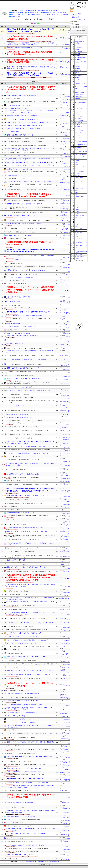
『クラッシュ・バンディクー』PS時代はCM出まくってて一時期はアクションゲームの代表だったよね (30, 166)
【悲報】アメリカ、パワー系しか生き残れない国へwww (20, 627)
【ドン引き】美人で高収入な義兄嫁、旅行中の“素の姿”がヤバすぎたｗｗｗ (25, 528)
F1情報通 (68, 727)
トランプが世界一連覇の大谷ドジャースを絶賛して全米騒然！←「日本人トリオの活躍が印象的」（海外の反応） (30, 186)
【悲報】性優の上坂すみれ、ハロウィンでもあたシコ (25, 779)
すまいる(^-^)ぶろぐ (65, 384)
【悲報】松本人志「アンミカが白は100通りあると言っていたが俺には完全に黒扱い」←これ (29, 571)
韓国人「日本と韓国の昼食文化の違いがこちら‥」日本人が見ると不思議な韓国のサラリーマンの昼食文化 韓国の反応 (30, 30)
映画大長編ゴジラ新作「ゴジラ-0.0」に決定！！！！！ (20, 330)
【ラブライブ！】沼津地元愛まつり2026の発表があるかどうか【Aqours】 (24, 364)
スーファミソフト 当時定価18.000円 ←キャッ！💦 (21, 643)
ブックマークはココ (76, 13)
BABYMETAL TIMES (78, 233)
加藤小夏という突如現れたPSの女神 (16, 344)
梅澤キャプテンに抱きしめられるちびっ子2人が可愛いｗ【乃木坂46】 (28, 531)
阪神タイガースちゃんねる (80, 203)
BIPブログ (67, 275)
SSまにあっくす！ (66, 427)
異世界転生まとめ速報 (65, 183)
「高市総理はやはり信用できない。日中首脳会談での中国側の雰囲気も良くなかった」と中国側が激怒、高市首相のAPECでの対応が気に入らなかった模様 (31, 577)
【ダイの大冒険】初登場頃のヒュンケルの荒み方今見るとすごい (22, 713)
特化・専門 (24, 13)
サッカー (47, 13)
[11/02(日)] (28, 10)
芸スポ (64, 13)
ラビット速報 (67, 173)
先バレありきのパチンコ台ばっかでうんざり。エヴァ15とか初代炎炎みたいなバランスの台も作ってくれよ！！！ (31, 391)
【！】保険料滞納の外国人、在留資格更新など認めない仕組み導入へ (27, 495)
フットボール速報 (78, 116)
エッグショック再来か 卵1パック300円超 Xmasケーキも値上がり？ (24, 693)
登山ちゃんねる (66, 369)
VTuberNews (67, 157)
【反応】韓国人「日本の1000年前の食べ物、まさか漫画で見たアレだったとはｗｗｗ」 (27, 146)
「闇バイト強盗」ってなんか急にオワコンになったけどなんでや (22, 336)
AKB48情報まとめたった (79, 257)
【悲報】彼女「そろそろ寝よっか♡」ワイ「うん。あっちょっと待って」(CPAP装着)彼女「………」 (31, 749)
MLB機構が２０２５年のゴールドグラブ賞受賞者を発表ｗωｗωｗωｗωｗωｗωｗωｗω (27, 485)
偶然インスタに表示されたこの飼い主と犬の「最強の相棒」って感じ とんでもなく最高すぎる (29, 640)
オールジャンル (15, 13)
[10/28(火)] (57, 10)
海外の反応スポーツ (65, 186)
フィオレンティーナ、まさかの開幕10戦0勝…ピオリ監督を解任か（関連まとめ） (28, 453)
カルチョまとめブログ (65, 454)
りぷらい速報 (67, 264)
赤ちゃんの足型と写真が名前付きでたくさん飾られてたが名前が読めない (24, 434)
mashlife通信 (67, 271)
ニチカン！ (67, 146)
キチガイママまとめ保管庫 (80, 197)
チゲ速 (76, 248)
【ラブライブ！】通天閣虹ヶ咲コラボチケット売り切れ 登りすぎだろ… (24, 679)
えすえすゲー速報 (66, 398)
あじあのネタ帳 (78, 82)
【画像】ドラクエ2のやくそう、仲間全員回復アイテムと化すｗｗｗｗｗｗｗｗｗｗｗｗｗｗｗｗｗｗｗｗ (30, 172)
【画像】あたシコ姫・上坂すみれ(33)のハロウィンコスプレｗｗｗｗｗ (23, 477)
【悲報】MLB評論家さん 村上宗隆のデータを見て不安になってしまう (23, 459)
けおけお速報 (67, 166)
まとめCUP (67, 839)
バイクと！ (77, 199)
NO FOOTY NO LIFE (65, 536)
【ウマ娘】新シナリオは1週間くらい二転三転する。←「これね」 (22, 790)
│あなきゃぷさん (66, 99)
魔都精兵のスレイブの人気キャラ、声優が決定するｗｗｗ (20, 235)
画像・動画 (65, 15)
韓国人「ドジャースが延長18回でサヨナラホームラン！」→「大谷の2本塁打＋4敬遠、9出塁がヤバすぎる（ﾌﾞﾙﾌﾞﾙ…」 (30, 74)
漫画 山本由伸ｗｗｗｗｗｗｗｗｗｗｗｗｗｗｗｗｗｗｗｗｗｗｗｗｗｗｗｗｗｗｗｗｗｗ (28, 520)
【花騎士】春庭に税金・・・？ (14, 176)
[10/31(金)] (40, 10)
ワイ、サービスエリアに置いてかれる (16, 264)
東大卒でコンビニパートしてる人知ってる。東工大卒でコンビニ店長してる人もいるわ (27, 783)
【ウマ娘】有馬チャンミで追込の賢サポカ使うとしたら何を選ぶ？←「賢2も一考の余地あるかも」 (30, 355)
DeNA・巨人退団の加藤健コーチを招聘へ (16, 524)
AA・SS (44, 15)
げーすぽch (77, 224)
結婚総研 (68, 112)
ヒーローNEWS (66, 421)
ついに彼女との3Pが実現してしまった (16, 260)
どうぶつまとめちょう (65, 306)
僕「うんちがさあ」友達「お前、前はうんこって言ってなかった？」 (24, 417)
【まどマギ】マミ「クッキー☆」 (14, 667)
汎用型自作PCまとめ (65, 120)
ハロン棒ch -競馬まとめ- (79, 216)
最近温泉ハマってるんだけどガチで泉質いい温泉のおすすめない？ (23, 327)
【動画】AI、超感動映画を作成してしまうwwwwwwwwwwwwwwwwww (24, 772)
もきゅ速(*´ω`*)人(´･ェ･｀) (80, 239)
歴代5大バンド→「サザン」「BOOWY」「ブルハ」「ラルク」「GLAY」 (24, 548)
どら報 (68, 606)
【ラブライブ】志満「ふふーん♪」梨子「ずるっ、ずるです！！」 (22, 427)
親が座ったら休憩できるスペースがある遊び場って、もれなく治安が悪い (24, 316)
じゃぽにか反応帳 (66, 103)
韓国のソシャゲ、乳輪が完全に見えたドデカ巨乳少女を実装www (22, 851)
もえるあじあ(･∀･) (65, 496)
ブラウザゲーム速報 (65, 176)
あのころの (77, 214)
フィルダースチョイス (65, 179)
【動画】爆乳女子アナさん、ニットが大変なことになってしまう (28, 312)
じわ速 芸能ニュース (80, 60)
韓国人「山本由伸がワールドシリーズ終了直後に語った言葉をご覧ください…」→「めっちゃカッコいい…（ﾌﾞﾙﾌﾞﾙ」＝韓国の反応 (30, 149)
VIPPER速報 (67, 96)
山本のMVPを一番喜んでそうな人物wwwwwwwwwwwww (20, 807)
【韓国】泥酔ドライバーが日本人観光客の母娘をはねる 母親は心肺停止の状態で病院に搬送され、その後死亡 (31, 195)
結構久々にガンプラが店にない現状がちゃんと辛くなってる (21, 438)
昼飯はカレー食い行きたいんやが (14, 823)
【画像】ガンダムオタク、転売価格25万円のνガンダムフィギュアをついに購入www (27, 138)
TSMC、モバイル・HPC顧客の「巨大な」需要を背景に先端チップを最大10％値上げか (27, 630)
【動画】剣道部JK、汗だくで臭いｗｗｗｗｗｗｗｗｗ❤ (23, 560)
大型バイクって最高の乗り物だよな (15, 324)
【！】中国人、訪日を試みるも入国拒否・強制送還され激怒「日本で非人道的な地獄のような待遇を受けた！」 (31, 812)
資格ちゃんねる (66, 349)
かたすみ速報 (67, 373)
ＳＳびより (77, 161)
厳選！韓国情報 (78, 76)
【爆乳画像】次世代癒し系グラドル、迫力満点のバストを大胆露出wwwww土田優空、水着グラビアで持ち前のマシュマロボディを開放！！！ (30, 599)
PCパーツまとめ (66, 630)
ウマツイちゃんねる (65, 281)
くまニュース (67, 160)
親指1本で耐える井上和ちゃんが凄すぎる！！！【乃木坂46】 (25, 204)
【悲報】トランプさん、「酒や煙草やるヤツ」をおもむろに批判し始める (24, 348)
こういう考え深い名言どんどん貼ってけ (18, 297)
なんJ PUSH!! (77, 125)
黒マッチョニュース (65, 662)
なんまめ (68, 129)
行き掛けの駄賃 (66, 435)
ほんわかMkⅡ (66, 415)
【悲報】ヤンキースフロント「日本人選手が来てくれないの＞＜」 (23, 605)
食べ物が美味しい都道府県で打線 (14, 653)
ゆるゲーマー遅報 (66, 126)
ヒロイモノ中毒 (66, 123)
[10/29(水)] (51, 10)
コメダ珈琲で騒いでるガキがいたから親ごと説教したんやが (22, 701)
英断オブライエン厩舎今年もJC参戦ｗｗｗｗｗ (18, 746)
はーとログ (67, 109)
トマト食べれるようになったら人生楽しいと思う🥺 (19, 761)
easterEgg (68, 261)
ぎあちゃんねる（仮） (65, 278)
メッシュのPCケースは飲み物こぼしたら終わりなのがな (23, 119)
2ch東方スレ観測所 (65, 395)
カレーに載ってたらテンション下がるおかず (17, 238)
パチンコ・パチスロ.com (79, 156)
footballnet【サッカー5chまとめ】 (81, 250)
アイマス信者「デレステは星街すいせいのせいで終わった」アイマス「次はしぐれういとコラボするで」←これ (31, 402)
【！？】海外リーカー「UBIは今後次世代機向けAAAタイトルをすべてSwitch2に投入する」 (30, 623)
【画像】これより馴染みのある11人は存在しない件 (19, 826)
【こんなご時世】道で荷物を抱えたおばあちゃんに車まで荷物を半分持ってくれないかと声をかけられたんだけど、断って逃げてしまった (31, 556)
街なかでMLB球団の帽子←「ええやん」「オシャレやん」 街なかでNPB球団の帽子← (27, 228)
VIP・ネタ (32, 13)
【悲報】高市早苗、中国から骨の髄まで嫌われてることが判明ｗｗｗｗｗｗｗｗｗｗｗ (27, 516)
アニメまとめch (66, 139)
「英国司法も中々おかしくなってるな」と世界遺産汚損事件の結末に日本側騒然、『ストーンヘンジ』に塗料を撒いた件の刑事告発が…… (31, 290)
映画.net (68, 705)
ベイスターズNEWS (79, 131)
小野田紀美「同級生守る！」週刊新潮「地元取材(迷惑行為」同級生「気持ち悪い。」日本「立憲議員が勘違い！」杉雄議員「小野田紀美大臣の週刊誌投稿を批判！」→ (30, 44)
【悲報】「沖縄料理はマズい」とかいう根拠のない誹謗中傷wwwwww (27, 122)
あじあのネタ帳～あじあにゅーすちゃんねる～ (65, 69)
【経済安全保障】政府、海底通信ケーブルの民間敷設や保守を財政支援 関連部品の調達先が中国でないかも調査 (31, 585)
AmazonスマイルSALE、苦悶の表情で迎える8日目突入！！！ (25, 379)
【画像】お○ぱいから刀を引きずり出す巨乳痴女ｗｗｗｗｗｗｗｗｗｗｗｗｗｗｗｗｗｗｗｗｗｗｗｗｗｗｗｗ (30, 250)
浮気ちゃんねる (66, 267)
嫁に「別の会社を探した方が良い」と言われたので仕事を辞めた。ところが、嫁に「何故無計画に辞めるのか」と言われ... (30, 464)
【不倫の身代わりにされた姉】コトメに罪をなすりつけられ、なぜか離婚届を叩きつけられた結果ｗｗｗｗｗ (31, 544)
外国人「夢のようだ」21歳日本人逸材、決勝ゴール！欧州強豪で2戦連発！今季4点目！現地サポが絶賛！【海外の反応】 (31, 536)
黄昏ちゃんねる (78, 230)
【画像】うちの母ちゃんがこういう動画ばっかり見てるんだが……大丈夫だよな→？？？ (28, 200)
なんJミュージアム (65, 561)
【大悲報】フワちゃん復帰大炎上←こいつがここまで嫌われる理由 (23, 637)
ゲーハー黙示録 (78, 137)
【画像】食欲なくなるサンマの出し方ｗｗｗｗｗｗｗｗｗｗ (25, 768)
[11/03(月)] (23, 10)
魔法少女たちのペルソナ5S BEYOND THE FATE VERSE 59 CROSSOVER (29, 163)
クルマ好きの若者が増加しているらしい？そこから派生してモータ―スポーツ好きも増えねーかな (31, 726)
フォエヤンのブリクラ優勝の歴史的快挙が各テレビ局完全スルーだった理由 (25, 212)
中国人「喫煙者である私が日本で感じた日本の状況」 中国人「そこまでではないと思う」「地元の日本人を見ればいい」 (31, 102)
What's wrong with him (11, 340)
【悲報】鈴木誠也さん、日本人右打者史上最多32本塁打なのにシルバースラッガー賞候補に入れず (30, 449)
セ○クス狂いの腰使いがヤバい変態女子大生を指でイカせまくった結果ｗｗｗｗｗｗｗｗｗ (28, 220)
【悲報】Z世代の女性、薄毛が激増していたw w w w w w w (20, 283)
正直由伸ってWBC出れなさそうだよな (16, 179)
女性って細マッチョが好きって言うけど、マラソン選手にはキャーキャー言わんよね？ (27, 189)
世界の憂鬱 (77, 53)
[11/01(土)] (34, 10)
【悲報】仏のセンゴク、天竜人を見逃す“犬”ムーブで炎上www (21, 423)
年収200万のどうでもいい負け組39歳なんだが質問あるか (20, 375)
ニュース (54, 13)
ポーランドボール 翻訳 (79, 255)
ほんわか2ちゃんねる (79, 184)
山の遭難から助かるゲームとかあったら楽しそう (19, 169)
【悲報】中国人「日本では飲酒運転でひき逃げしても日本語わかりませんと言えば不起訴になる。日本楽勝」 (31, 68)
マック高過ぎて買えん (12, 507)
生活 (38, 15)
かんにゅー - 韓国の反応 (80, 64)
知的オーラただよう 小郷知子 (14, 99)
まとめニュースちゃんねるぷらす (81, 246)
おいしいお (67, 457)
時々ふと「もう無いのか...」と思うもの (16, 470)
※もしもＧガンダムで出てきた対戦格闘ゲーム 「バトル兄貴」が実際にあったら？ (26, 618)
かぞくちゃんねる (66, 465)
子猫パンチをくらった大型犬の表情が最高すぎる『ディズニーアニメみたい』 (25, 48)
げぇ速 (68, 106)
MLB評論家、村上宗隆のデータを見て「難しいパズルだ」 (22, 215)
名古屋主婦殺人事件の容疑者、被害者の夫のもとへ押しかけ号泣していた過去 (25, 775)
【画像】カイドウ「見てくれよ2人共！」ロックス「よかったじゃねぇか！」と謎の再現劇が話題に (30, 664)
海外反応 (13, 17)
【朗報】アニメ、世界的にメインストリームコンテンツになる (21, 817)
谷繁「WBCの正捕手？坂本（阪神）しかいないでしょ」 (20, 690)
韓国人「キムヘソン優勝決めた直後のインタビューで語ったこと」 (23, 232)
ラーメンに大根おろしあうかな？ (15, 406)
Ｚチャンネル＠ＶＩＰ (79, 201)
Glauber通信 (67, 743)
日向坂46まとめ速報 (79, 135)
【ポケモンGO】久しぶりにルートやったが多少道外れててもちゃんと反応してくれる (27, 430)
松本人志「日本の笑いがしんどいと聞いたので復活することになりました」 (26, 224)
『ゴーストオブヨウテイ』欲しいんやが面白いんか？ (19, 105)
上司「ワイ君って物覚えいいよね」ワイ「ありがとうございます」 (24, 129)
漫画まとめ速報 (66, 236)
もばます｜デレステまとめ (80, 188)
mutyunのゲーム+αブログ (80, 147)
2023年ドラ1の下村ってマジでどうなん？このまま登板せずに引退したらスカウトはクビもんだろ (30, 670)
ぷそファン (77, 107)
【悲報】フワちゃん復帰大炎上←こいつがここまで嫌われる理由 (26, 657)
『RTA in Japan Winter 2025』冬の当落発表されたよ (19, 719)
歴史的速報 (77, 169)
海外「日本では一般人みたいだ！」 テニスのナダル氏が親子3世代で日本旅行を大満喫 (30, 61)
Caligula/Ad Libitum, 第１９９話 (16, 716)
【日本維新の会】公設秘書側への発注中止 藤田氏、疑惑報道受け (23, 661)
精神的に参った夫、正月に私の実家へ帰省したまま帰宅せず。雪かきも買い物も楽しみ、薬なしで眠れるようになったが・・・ (31, 829)
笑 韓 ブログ (78, 112)
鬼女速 (76, 195)
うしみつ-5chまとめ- (65, 201)
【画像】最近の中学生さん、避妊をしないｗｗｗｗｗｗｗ (24, 855)
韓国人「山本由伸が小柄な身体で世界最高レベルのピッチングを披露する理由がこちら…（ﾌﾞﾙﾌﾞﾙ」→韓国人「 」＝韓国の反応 (30, 708)
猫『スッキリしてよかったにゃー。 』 (16, 305)
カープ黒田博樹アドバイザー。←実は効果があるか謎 (23, 474)
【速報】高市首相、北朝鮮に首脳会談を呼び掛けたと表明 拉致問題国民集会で (31, 243)
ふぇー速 (76, 207)
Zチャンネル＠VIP (66, 334)
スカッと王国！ (66, 257)
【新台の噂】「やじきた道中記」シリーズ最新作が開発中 (20, 803)
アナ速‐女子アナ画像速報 (80, 103)
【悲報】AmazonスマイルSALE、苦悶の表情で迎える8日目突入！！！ (23, 820)
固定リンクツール (76, 18)
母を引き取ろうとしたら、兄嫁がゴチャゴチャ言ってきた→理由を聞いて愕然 (25, 845)
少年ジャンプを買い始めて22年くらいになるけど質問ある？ (21, 398)
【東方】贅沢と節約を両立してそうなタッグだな (18, 395)
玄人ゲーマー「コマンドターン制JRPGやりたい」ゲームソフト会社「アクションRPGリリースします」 (30, 603)
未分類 (19, 17)
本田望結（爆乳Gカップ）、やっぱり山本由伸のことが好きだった (26, 270)
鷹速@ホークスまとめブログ (80, 167)
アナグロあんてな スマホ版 (78, 19)
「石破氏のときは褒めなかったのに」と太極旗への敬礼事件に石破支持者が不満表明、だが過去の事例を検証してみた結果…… (31, 89)
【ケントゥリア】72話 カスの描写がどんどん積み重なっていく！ (23, 277)
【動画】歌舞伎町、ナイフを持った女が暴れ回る (21, 96)
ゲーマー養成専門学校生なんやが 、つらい (17, 108)
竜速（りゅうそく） (65, 691)
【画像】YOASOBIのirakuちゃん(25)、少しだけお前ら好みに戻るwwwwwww (29, 757)
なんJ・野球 (40, 13)
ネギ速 (68, 352)
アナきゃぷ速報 (66, 686)
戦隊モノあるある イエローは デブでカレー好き (18, 414)
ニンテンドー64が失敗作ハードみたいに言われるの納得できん (21, 552)
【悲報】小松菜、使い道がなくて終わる (16, 730)
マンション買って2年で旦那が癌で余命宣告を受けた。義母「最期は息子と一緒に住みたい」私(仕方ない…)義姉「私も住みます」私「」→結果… (30, 614)
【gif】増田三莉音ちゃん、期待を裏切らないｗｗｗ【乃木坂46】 (26, 834)
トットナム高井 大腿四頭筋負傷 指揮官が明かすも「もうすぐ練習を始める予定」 (27, 360)
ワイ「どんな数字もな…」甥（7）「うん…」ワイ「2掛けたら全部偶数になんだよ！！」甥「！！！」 (28, 319)
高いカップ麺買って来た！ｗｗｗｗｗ (16, 132)
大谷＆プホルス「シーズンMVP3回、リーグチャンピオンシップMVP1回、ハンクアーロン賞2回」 (30, 734)
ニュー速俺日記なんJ (65, 309)
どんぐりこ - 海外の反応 (80, 62)
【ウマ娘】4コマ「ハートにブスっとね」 (16, 564)
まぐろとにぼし (78, 241)
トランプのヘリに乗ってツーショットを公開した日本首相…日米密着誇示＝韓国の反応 (31, 38)
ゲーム (19, 15)
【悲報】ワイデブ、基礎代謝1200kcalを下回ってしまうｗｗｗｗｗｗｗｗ (24, 842)
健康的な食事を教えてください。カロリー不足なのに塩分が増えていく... (24, 540)
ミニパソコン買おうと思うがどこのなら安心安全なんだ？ (24, 633)
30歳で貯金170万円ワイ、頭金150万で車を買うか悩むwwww (21, 754)
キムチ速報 (77, 56)
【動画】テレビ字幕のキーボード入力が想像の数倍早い (20, 387)
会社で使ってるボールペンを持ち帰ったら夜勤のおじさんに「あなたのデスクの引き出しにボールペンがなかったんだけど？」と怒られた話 (31, 159)
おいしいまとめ (66, 239)
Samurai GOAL (67, 827)
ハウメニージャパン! (65, 233)
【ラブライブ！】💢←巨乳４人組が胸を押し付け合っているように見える (24, 142)
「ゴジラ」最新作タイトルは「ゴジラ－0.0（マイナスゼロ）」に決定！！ (24, 420)
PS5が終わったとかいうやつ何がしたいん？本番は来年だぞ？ (23, 116)
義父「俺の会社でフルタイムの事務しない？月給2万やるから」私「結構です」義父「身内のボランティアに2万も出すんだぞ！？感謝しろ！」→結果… (30, 112)
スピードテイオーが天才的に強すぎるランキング (18, 610)
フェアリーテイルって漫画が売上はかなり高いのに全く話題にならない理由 (25, 705)
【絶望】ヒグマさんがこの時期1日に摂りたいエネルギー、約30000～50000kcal (30, 368)
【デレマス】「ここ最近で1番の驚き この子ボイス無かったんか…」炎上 (24, 697)
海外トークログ (66, 150)
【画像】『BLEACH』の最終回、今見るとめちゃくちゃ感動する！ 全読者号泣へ (31, 742)
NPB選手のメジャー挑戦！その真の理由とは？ (18, 591)
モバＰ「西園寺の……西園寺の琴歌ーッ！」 (17, 510)
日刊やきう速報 (66, 225)
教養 (49, 15)
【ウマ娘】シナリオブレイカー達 (14, 859)
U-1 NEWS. (67, 54)
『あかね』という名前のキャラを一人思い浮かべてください (25, 126)
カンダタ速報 (67, 170)
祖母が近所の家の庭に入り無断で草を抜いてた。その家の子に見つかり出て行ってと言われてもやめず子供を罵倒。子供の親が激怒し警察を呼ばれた (31, 383)
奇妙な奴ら (67, 324)
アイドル (13, 15)
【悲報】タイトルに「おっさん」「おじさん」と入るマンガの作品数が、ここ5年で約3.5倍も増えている (30, 182)
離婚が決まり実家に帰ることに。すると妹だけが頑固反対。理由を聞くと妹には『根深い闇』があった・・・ (31, 267)
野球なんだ (67, 451)
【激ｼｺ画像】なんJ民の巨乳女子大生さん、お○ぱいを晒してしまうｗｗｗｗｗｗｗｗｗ (27, 738)
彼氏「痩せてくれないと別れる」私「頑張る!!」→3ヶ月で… (21, 500)
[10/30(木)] (46, 10)
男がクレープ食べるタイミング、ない (16, 456)
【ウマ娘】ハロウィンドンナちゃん (15, 280)
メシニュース (67, 507)
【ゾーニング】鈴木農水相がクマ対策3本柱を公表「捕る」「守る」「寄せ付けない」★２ (28, 646)
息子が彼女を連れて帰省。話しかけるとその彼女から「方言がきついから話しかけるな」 (28, 849)
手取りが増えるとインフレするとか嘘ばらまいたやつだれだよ (21, 153)
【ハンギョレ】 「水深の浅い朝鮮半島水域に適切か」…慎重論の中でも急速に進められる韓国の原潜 (30, 372)
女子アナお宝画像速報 (80, 58)
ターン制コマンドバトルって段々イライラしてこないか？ (22, 722)
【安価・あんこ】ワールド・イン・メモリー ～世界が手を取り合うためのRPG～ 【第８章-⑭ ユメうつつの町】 (31, 443)
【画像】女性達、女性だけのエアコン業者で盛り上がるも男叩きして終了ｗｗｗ (26, 765)
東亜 (60, 13)
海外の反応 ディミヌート (79, 209)
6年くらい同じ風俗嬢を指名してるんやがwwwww (18, 838)
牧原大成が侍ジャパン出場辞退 (14, 302)
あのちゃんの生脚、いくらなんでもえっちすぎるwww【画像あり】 (23, 274)
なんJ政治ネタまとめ (79, 114)
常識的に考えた (66, 153)
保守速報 (68, 196)
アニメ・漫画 (27, 15)
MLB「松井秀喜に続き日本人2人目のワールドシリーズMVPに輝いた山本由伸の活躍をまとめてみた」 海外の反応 (30, 208)
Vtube (34, 15)
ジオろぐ (68, 327)
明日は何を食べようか (65, 132)
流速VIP (68, 337)
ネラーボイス (67, 136)
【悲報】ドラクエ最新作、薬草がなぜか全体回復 (18, 333)
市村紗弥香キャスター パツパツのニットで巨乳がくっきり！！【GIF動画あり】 (30, 684)
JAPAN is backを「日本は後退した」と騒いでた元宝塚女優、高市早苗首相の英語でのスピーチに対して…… (29, 53)
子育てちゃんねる (66, 317)
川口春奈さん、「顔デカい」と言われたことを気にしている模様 (22, 308)
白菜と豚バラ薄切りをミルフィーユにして (17, 595)
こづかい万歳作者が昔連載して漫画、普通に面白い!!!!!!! (20, 513)
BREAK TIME (67, 49)
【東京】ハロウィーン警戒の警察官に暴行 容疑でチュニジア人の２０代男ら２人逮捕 (31, 796)
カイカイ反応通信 (66, 39)
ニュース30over (77, 173)
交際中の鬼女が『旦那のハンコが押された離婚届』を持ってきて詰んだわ (24, 504)
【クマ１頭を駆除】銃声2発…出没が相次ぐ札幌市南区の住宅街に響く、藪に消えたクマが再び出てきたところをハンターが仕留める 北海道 (30, 786)
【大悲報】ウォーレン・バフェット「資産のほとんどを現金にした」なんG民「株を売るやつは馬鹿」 (30, 351)
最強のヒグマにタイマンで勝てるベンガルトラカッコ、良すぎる (26, 567)
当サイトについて (76, 15)
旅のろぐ (76, 205)
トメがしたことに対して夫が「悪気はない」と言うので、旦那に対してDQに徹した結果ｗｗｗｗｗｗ (30, 256)
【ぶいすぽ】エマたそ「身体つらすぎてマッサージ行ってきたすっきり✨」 (25, 156)
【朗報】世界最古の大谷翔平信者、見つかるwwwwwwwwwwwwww (26, 135)
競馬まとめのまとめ (65, 213)
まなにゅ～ (67, 545)
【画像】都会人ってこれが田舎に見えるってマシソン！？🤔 (21, 481)
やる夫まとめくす (66, 163)
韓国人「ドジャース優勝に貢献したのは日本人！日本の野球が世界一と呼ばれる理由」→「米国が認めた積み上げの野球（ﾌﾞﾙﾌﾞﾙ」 (30, 490)
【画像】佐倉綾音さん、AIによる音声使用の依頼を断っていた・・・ (23, 410)
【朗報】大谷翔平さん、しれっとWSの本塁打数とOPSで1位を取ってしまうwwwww (28, 674)
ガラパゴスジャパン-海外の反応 (80, 154)
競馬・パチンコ (56, 15)
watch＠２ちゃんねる (65, 481)
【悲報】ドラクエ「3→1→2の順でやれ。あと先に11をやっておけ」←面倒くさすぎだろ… (30, 446)
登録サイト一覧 (75, 16)
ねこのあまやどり (66, 595)
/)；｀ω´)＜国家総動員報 (79, 171)
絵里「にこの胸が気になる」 (13, 649)
